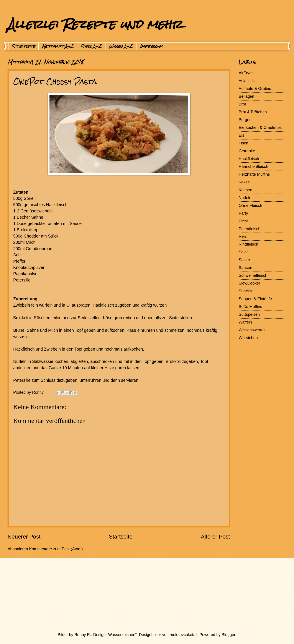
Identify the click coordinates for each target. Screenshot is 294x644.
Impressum (151, 46)
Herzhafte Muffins (254, 174)
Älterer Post (215, 537)
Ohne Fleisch (250, 205)
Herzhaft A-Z (58, 46)
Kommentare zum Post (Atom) (56, 549)
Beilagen (246, 96)
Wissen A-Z (121, 46)
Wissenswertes (252, 330)
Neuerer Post (24, 537)
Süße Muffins (250, 307)
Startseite (23, 46)
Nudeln (245, 198)
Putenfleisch (250, 229)
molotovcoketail (183, 635)
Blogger (228, 635)
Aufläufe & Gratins (255, 88)
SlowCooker (249, 283)
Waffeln (245, 322)
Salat (243, 252)
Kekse (244, 182)
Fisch (243, 143)
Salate (244, 260)
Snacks (245, 291)
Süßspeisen (249, 314)
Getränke (247, 151)
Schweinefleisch (253, 275)
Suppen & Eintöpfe (255, 299)
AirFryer (246, 73)
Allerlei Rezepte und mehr (95, 24)
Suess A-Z (91, 46)
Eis (241, 135)
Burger (245, 120)
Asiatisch (247, 81)
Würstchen (248, 338)
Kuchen (245, 190)
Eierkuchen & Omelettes (260, 127)
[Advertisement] (137, 595)
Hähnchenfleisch (253, 166)
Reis (243, 236)
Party (243, 213)
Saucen (245, 268)
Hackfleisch (249, 159)
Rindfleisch (248, 244)
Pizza (244, 221)
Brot (242, 104)
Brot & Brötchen (253, 112)
